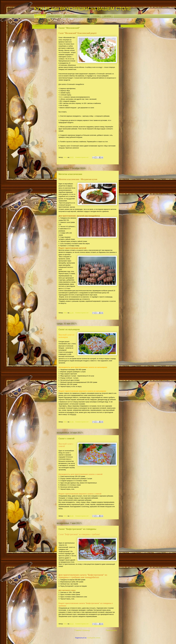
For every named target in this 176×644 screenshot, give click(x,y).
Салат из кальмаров (69, 329)
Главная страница (82, 630)
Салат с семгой (66, 439)
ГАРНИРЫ (85, 16)
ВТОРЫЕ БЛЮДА (71, 16)
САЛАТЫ (96, 16)
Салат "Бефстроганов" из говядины (77, 529)
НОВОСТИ (40, 16)
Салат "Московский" (69, 28)
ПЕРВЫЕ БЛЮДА (54, 16)
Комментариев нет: (82, 157)
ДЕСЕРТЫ (108, 16)
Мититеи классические (70, 174)
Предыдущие (111, 630)
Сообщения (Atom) (94, 638)
